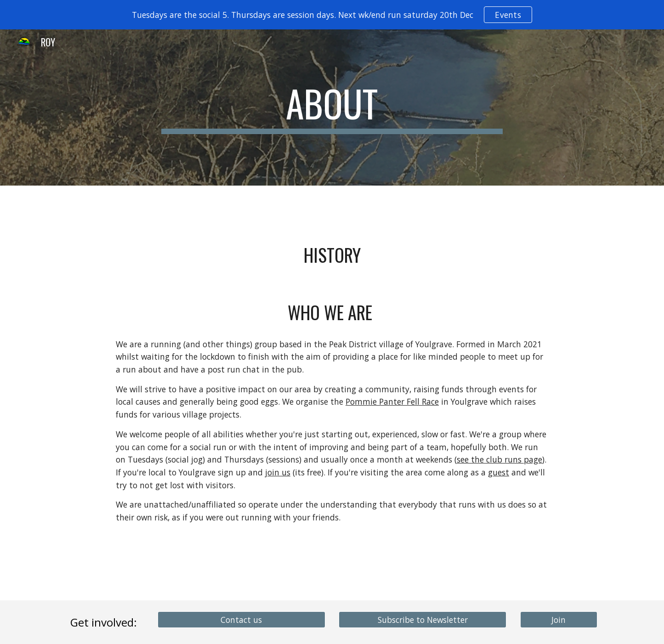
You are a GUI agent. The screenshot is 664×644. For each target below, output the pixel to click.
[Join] (559, 619)
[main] (332, 107)
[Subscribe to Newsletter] (423, 619)
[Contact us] (241, 619)
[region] (332, 15)
